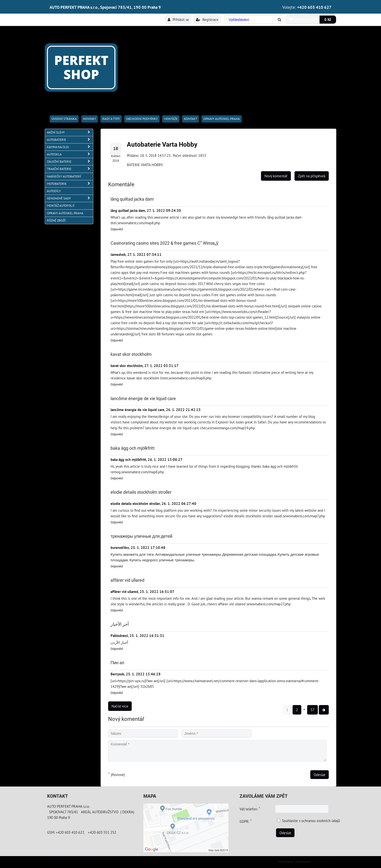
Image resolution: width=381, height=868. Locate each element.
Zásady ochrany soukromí (97, 861)
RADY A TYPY (111, 119)
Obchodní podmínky (142, 119)
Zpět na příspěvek (312, 176)
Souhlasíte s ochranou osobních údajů (311, 821)
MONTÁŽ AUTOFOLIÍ (61, 206)
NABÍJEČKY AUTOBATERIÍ (64, 176)
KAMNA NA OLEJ (70, 147)
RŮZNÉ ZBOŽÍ (56, 220)
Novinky (90, 119)
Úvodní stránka (64, 119)
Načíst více (120, 706)
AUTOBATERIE (70, 140)
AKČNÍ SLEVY (70, 132)
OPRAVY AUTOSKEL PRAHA (222, 119)
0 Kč (328, 19)
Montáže (171, 119)
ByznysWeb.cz (323, 861)
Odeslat (320, 775)
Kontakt (190, 119)
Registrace (207, 19)
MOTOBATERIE (70, 184)
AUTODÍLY (54, 191)
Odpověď (117, 229)
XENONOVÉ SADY (70, 198)
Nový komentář (276, 176)
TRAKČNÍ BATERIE (70, 169)
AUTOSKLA (70, 154)
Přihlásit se (178, 19)
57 (312, 710)
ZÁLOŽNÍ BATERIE (70, 162)
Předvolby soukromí (60, 861)
